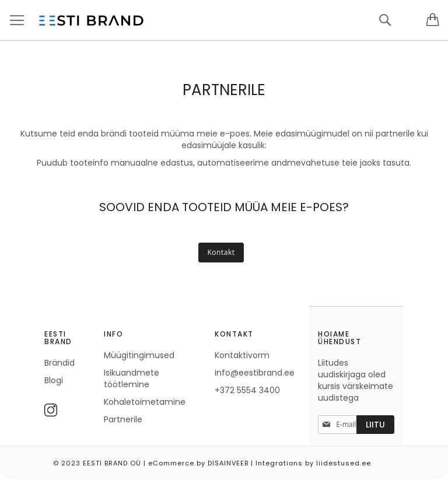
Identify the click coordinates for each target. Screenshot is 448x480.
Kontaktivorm (242, 355)
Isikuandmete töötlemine (132, 379)
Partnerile (123, 419)
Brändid (60, 363)
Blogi (54, 380)
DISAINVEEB (228, 463)
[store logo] (90, 20)
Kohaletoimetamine (145, 402)
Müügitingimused (139, 355)
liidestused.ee (344, 463)
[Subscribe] (375, 425)
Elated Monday (436, 459)
